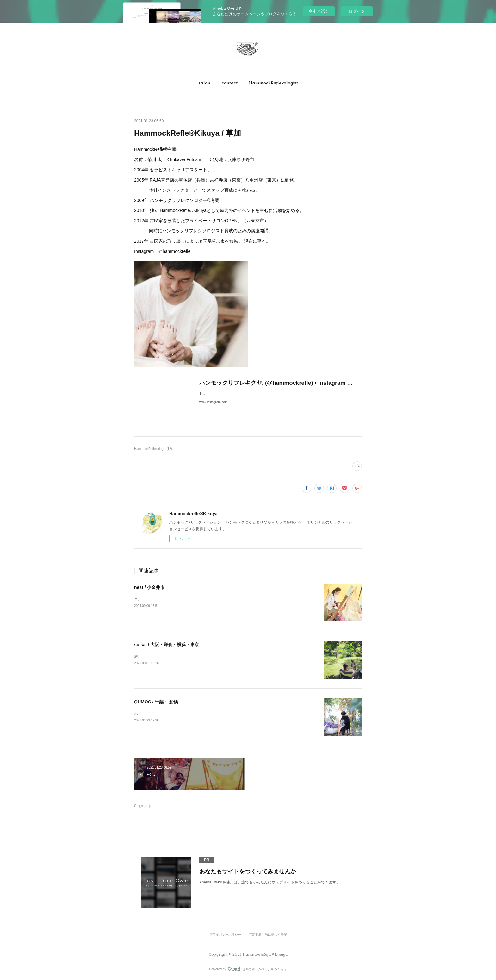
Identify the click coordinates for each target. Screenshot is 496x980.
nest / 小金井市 (149, 587)
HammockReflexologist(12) (153, 449)
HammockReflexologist (273, 83)
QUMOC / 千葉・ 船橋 (156, 702)
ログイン (357, 11)
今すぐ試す (319, 11)
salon (204, 83)
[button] (204, 83)
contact (230, 83)
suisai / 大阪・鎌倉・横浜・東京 (167, 645)
